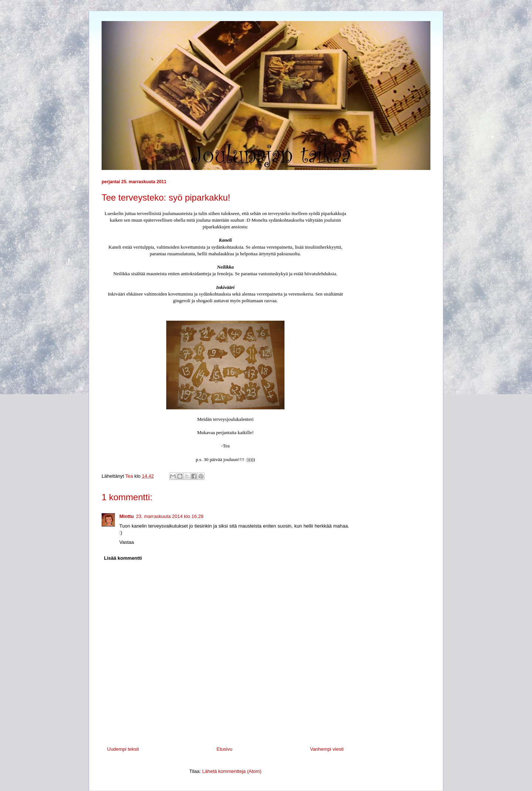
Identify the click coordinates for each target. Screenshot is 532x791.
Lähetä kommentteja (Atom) (232, 771)
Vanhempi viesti (327, 749)
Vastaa (127, 542)
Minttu (127, 516)
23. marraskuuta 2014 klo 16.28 (170, 516)
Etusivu (224, 749)
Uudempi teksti (123, 749)
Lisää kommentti (123, 558)
